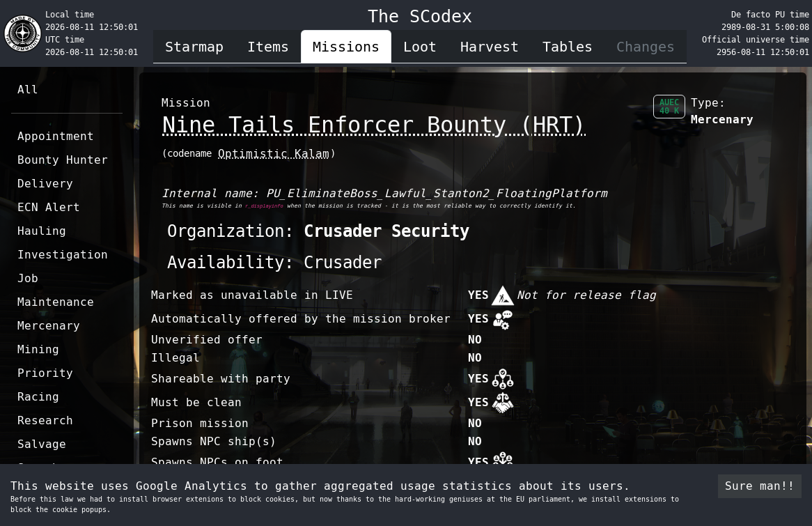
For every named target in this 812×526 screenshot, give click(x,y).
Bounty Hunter (63, 160)
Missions (346, 47)
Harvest (490, 47)
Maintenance (56, 302)
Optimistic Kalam (274, 154)
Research (45, 420)
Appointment (56, 136)
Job (28, 278)
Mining (38, 349)
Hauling (42, 231)
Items (268, 47)
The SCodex (420, 16)
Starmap (194, 47)
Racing (38, 397)
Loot (420, 47)
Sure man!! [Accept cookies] (760, 486)
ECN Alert (49, 207)
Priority (45, 373)
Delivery (45, 184)
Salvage (42, 444)
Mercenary (49, 326)
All (28, 90)
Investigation (63, 255)
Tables (568, 47)
